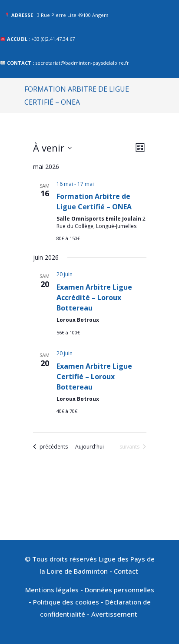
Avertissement (115, 614)
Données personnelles (119, 590)
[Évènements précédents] (50, 447)
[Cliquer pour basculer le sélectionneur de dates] (52, 148)
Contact (127, 571)
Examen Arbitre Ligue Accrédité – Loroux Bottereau (94, 297)
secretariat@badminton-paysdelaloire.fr (82, 63)
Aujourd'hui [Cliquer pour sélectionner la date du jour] (89, 447)
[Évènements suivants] (133, 447)
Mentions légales (52, 590)
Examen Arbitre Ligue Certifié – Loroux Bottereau (94, 376)
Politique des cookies (66, 602)
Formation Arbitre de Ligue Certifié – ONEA (94, 201)
